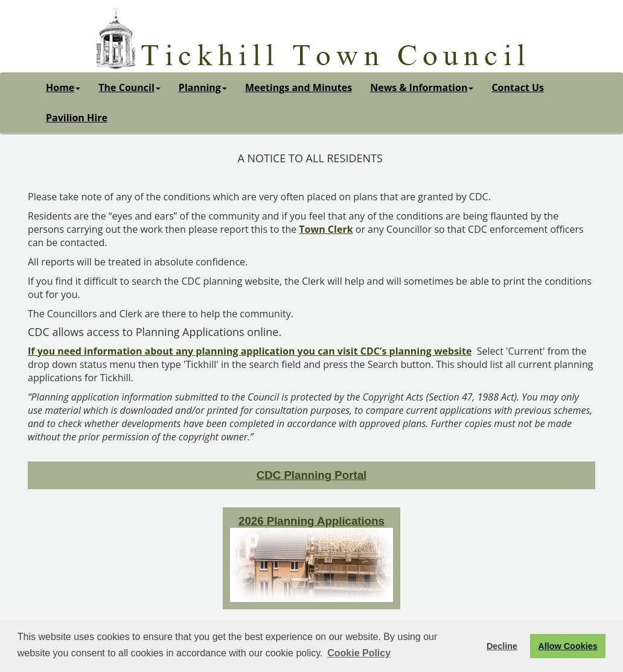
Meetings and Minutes (299, 87)
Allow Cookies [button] (567, 646)
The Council (129, 87)
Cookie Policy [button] (359, 653)
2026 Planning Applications (311, 521)
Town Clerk (326, 229)
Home (63, 87)
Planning (203, 87)
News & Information (422, 87)
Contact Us (518, 87)
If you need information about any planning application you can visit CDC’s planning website (250, 351)
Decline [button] (502, 646)
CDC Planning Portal (311, 475)
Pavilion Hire (77, 118)
